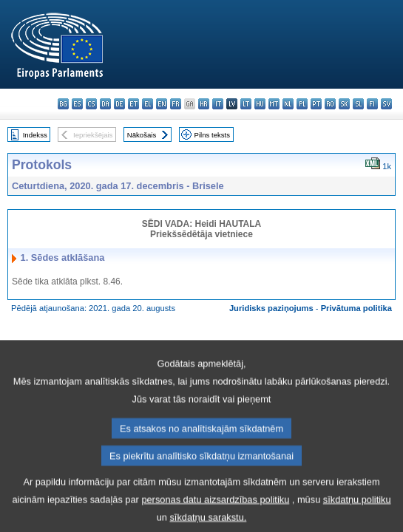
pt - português (316, 104)
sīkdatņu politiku (357, 511)
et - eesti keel (133, 104)
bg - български (63, 104)
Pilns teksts (213, 135)
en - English (162, 104)
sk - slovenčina (344, 104)
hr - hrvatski (204, 104)
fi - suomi (372, 104)
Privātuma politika (356, 308)
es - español (77, 104)
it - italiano (218, 104)
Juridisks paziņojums (271, 308)
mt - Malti (274, 104)
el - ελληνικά (148, 104)
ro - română (330, 104)
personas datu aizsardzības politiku (215, 511)
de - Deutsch (119, 104)
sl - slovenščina (358, 104)
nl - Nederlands (288, 104)
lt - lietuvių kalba (246, 104)
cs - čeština (91, 104)
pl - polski (302, 104)
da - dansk (105, 104)
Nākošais (142, 135)
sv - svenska (386, 104)
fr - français (176, 104)
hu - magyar (260, 104)
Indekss (35, 135)
